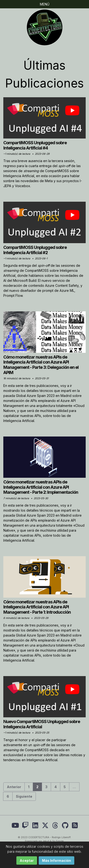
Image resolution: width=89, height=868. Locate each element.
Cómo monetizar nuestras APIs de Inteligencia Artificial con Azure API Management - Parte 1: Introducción (37, 607)
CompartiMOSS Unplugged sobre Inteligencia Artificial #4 (35, 145)
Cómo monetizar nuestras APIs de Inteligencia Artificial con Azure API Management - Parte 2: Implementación (41, 487)
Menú (45, 4)
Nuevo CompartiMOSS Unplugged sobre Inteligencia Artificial (42, 724)
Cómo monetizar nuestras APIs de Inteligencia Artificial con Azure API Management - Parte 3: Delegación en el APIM (41, 365)
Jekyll (46, 841)
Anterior (14, 787)
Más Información (56, 860)
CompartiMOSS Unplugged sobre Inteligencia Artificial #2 (35, 250)
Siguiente (24, 796)
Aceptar (27, 860)
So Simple (58, 841)
